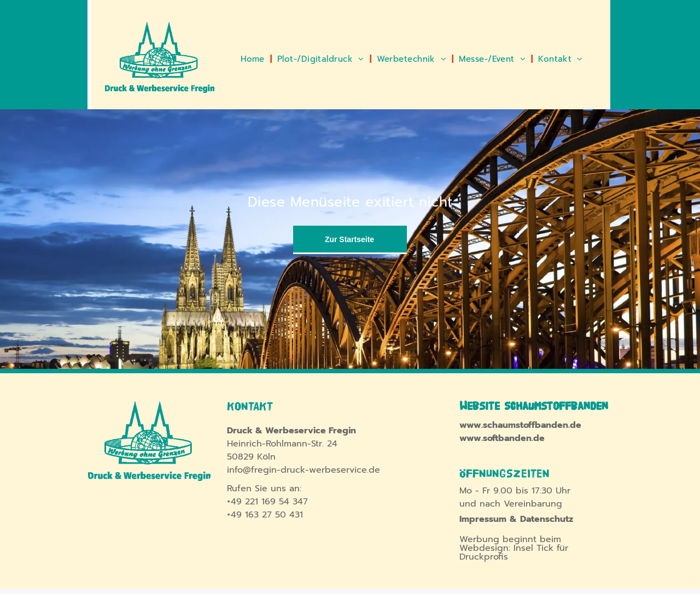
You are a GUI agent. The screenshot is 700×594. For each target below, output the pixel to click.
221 (252, 502)
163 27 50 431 (274, 515)
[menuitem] (253, 59)
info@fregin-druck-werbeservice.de (304, 470)
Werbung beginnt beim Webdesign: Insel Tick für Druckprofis (514, 548)
